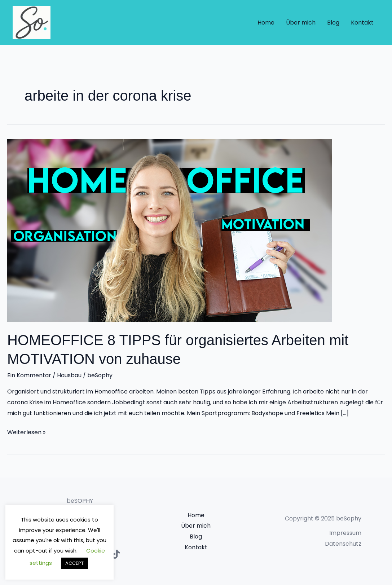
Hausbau (69, 375)
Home (266, 23)
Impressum (345, 533)
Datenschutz (343, 544)
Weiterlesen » (26, 432)
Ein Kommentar (29, 375)
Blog (333, 23)
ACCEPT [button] (74, 563)
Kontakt (362, 23)
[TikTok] (116, 554)
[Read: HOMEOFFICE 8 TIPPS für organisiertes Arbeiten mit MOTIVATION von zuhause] (169, 230)
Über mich (301, 23)
